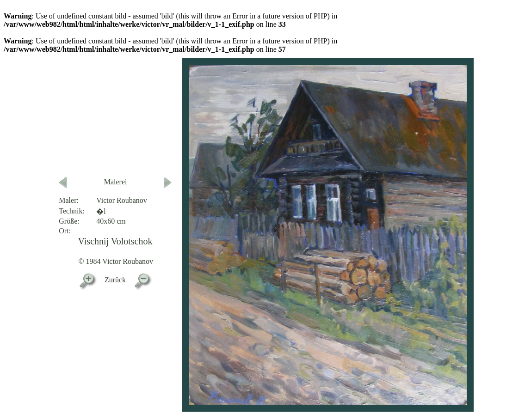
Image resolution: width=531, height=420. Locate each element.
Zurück (115, 280)
